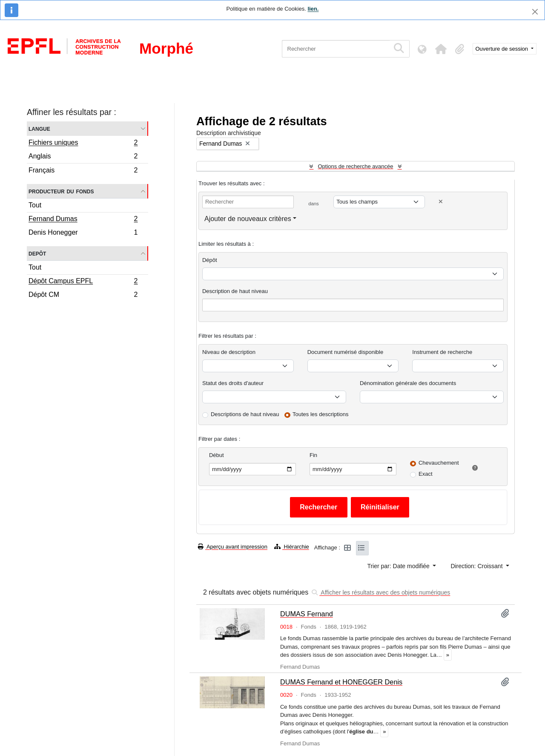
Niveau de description (229, 352)
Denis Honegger (83, 233)
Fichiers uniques (83, 144)
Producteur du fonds (61, 191)
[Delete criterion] (441, 202)
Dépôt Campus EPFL (83, 282)
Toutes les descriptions (321, 414)
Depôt (37, 253)
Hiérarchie (292, 547)
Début (217, 455)
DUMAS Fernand (307, 614)
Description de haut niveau (235, 291)
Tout (35, 205)
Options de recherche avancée (355, 166)
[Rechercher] (336, 49)
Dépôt (210, 260)
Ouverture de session (503, 49)
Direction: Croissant (477, 566)
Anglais (83, 157)
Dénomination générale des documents (408, 383)
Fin (313, 455)
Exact (426, 474)
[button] (441, 49)
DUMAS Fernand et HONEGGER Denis (341, 682)
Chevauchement (439, 463)
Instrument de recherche (442, 352)
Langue (39, 128)
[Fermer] (535, 12)
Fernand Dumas (83, 220)
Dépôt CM (83, 296)
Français (83, 171)
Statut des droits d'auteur (233, 383)
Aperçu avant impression (233, 547)
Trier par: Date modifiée (399, 566)
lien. (313, 9)
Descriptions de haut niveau (245, 414)
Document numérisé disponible (345, 352)
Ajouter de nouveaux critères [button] (248, 219)
